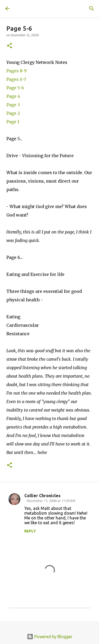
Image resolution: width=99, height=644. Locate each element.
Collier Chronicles (42, 496)
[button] (10, 46)
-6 (22, 88)
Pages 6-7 (16, 79)
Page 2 (13, 113)
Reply (30, 531)
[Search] (92, 8)
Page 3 (13, 105)
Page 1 (13, 122)
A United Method (32, 8)
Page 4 (13, 96)
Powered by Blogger (50, 637)
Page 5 (13, 88)
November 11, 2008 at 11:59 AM (51, 501)
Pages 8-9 (16, 71)
